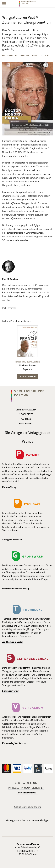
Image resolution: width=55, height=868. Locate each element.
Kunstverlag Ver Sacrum (14, 743)
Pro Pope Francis (28, 365)
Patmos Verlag (9, 487)
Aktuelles (8, 56)
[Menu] (4, 4)
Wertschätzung (42, 56)
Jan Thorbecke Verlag (13, 642)
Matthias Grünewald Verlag (15, 589)
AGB (17, 783)
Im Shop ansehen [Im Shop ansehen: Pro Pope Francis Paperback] (27, 376)
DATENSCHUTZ (30, 783)
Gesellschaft (24, 56)
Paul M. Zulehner (10, 279)
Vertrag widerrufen (15, 820)
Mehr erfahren (9, 308)
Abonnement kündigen (38, 820)
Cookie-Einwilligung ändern (27, 807)
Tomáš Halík (20, 362)
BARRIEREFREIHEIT (27, 793)
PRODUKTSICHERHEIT (33, 788)
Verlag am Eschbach (12, 540)
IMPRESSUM (15, 788)
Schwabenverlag (10, 691)
